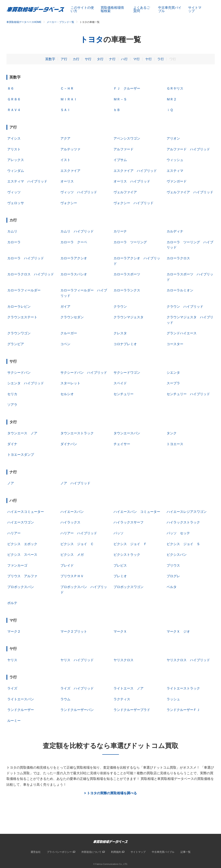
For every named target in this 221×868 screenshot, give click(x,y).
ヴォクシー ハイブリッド (134, 203)
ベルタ (172, 587)
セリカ (12, 394)
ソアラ (12, 405)
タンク (172, 433)
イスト (65, 160)
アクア (65, 138)
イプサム (120, 160)
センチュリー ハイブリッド (188, 394)
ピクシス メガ (72, 555)
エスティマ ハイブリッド (27, 181)
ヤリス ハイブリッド (77, 660)
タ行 (100, 59)
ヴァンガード (177, 181)
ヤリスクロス (124, 660)
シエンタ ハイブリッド (26, 383)
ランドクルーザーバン (77, 710)
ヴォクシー (69, 203)
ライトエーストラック (183, 688)
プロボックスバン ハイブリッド (84, 590)
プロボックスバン (21, 587)
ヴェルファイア (125, 192)
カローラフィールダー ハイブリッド (84, 293)
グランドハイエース (182, 333)
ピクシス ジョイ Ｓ (183, 544)
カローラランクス (127, 290)
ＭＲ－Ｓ (120, 99)
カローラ (14, 242)
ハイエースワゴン (21, 522)
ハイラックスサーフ (129, 522)
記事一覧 (186, 852)
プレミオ (120, 576)
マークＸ (120, 631)
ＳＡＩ (65, 110)
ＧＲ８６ (14, 99)
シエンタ (173, 373)
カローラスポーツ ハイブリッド (190, 277)
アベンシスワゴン (127, 138)
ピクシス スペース (22, 555)
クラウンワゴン (19, 333)
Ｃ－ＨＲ (67, 88)
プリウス (173, 565)
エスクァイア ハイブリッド (135, 171)
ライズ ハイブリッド (77, 688)
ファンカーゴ (17, 565)
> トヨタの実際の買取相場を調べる (111, 793)
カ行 (76, 59)
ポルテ (12, 603)
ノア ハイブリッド (75, 483)
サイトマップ (195, 9)
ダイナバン (69, 444)
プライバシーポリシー (59, 852)
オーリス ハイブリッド (132, 181)
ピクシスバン (177, 555)
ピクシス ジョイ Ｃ (77, 544)
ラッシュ (173, 699)
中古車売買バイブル (170, 9)
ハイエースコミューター (26, 512)
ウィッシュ (175, 160)
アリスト (14, 149)
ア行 (64, 59)
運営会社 (36, 852)
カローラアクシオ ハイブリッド (137, 261)
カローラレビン (19, 307)
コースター (175, 344)
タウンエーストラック (77, 433)
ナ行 (112, 59)
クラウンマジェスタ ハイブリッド (190, 320)
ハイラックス (70, 522)
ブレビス (120, 565)
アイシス (14, 138)
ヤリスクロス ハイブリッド (188, 660)
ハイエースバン (72, 512)
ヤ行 (149, 59)
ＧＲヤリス (175, 88)
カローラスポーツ (127, 274)
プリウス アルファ (22, 576)
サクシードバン (19, 373)
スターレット (70, 383)
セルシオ (67, 394)
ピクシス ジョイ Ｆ (130, 544)
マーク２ (14, 631)
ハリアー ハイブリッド (79, 533)
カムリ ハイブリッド (77, 231)
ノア (11, 483)
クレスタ (120, 333)
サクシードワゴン (127, 373)
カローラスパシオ (74, 274)
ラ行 (161, 59)
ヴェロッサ (16, 203)
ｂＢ (117, 110)
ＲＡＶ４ (14, 110)
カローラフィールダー (24, 290)
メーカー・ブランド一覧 (60, 22)
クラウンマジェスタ (129, 317)
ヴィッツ (14, 192)
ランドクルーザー (21, 710)
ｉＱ (170, 110)
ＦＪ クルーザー (127, 88)
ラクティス (122, 699)
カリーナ (120, 231)
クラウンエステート (22, 317)
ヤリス (12, 660)
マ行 (136, 59)
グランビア (16, 344)
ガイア (65, 307)
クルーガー (69, 333)
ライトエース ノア (129, 688)
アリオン (173, 138)
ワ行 (173, 59)
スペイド (120, 383)
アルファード (124, 149)
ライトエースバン (21, 699)
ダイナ (12, 444)
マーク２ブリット (74, 631)
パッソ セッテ (178, 533)
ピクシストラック (127, 555)
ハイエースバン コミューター (137, 512)
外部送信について (91, 852)
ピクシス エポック (22, 544)
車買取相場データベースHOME (24, 22)
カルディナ (175, 231)
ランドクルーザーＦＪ (183, 710)
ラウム (65, 699)
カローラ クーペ (74, 242)
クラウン (120, 307)
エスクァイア (70, 171)
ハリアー (14, 533)
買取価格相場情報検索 (112, 9)
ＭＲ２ (172, 99)
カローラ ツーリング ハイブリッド (190, 245)
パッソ (119, 533)
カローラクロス (178, 258)
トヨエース (175, 444)
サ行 (88, 59)
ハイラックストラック (183, 522)
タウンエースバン (127, 433)
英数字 (50, 59)
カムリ (12, 231)
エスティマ (175, 171)
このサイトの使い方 (82, 9)
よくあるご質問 (142, 9)
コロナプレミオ (125, 344)
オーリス (67, 181)
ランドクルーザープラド (132, 710)
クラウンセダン (72, 317)
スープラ (173, 383)
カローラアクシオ (74, 258)
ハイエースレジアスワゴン (187, 512)
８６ (11, 88)
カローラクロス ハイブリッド (31, 274)
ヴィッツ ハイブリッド (79, 192)
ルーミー (14, 721)
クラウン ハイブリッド (185, 307)
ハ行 (124, 59)
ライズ (12, 688)
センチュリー (124, 394)
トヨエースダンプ (21, 455)
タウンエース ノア (22, 433)
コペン (65, 344)
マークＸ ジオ (178, 631)
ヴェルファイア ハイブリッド (190, 192)
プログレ (173, 576)
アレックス (16, 160)
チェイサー (122, 444)
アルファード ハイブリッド (188, 149)
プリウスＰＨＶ (72, 576)
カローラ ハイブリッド (26, 258)
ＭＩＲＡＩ (69, 99)
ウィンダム (16, 171)
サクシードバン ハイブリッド (84, 373)
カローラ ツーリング (130, 242)
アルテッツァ (70, 149)
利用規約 (116, 852)
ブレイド (67, 565)
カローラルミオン (180, 290)
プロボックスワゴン (129, 587)
